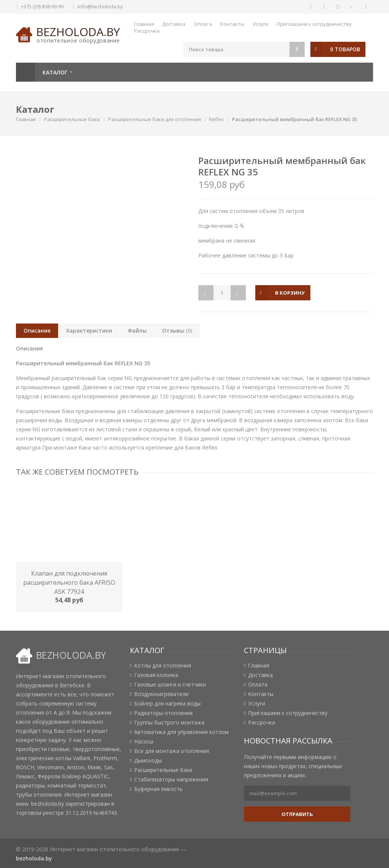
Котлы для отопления (163, 666)
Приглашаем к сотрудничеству (314, 24)
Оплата (203, 24)
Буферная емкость (158, 789)
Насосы (144, 742)
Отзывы (177, 331)
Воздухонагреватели (161, 694)
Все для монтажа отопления (172, 751)
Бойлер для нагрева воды (167, 704)
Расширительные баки (72, 119)
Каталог (55, 72)
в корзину (290, 293)
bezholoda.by (78, 32)
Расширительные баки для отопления (155, 119)
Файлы (137, 331)
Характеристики (89, 331)
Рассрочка (147, 31)
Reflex (216, 119)
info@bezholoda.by (100, 6)
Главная (144, 24)
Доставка (174, 24)
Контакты (232, 24)
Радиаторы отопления (163, 713)
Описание (37, 331)
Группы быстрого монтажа (169, 723)
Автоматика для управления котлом (181, 732)
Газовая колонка (156, 675)
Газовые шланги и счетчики (170, 685)
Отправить (297, 814)
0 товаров (345, 49)
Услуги (260, 24)
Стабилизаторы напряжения (171, 780)
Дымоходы (148, 761)
